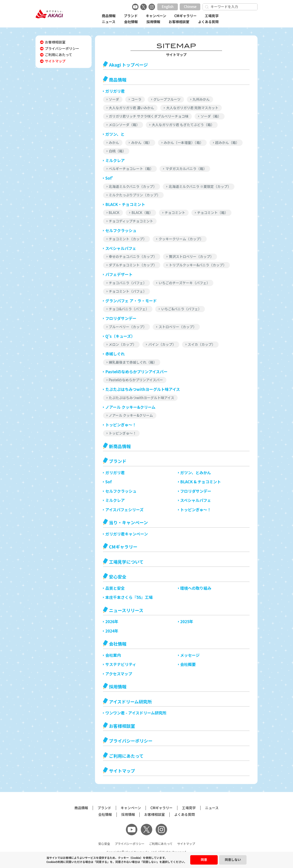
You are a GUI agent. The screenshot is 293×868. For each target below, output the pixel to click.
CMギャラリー (185, 16)
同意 (204, 860)
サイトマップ (186, 844)
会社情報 (131, 22)
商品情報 (109, 16)
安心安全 (104, 844)
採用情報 (153, 22)
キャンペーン (156, 16)
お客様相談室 (179, 22)
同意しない (233, 860)
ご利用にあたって (161, 844)
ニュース (109, 22)
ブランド (131, 16)
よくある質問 (208, 22)
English (168, 7)
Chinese (190, 7)
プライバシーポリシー (130, 844)
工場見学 (212, 16)
